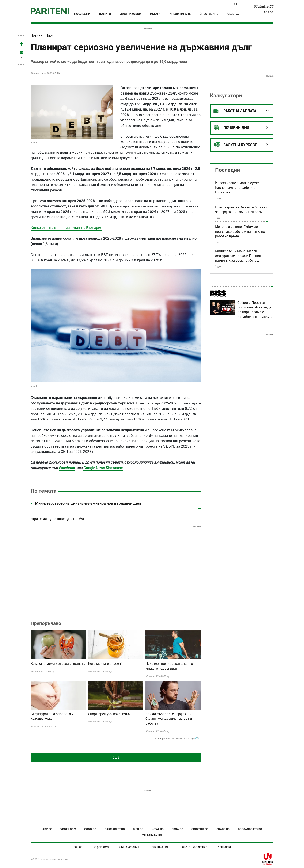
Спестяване (209, 14)
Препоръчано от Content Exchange (177, 738)
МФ (81, 519)
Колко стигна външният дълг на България (66, 228)
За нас (78, 847)
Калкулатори (226, 95)
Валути (105, 14)
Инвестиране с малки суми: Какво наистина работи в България (237, 187)
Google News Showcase (103, 468)
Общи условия (129, 847)
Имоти (155, 14)
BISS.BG (138, 829)
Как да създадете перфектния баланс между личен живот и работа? (169, 719)
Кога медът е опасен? (105, 664)
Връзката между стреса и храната (58, 664)
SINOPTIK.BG (200, 829)
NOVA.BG (158, 829)
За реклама (101, 847)
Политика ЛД (159, 847)
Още (116, 757)
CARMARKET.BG (115, 829)
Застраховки (131, 14)
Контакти (224, 847)
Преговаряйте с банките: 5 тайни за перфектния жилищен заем (241, 210)
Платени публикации (193, 847)
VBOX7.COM (68, 829)
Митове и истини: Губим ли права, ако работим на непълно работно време (240, 231)
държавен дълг (62, 519)
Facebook (67, 468)
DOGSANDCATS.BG (250, 829)
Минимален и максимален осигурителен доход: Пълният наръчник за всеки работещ (239, 256)
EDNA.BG (178, 829)
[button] (233, 14)
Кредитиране (180, 14)
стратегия (39, 519)
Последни (82, 14)
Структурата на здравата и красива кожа (52, 716)
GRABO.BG (223, 829)
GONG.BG (90, 829)
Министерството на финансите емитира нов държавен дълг (88, 503)
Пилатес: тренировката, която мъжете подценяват (169, 666)
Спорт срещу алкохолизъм (109, 714)
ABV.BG (47, 829)
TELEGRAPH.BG (152, 835)
